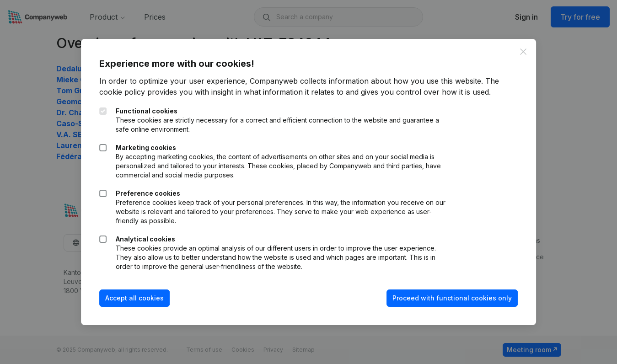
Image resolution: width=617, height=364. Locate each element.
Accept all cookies (134, 298)
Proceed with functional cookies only (452, 298)
